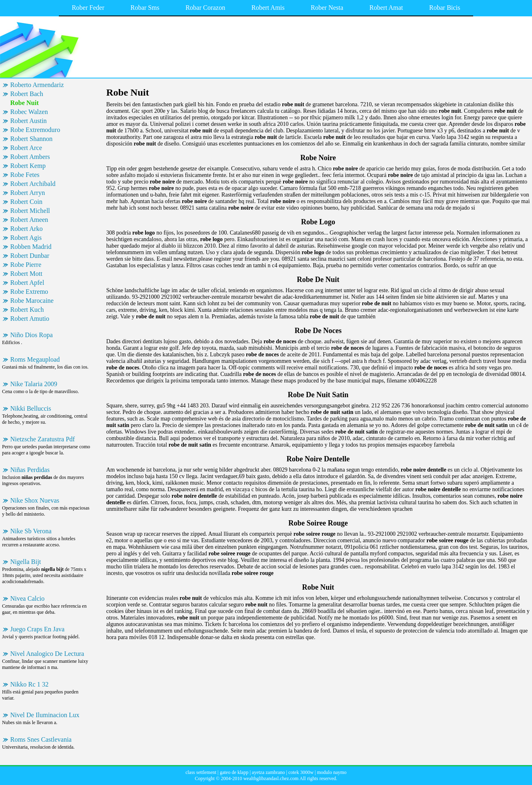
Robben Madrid (31, 247)
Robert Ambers (30, 157)
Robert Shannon (31, 139)
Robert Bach (27, 94)
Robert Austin (28, 121)
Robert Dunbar (30, 256)
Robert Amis (268, 8)
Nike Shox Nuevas (35, 500)
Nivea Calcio (27, 598)
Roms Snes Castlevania (41, 739)
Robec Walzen (29, 112)
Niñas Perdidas (30, 470)
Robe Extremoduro (35, 130)
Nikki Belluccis (31, 408)
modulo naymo (332, 772)
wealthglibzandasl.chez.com (271, 778)
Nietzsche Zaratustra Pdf (42, 439)
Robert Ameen (29, 220)
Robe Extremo (29, 292)
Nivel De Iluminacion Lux (45, 715)
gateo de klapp (234, 772)
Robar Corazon (205, 8)
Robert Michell (30, 211)
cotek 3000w (301, 772)
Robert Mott (26, 274)
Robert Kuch (27, 310)
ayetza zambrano (268, 772)
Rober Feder (88, 8)
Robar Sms (145, 8)
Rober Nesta (327, 8)
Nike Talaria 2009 (34, 384)
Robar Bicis (445, 8)
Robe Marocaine (32, 301)
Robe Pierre (26, 265)
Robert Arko (27, 229)
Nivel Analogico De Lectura (47, 654)
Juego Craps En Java (37, 629)
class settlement (201, 772)
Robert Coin (26, 202)
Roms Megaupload (35, 359)
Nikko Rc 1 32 (29, 684)
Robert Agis (26, 238)
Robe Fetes (25, 175)
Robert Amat (386, 8)
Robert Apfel (27, 283)
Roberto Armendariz (37, 85)
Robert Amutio (30, 319)
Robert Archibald (33, 184)
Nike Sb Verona (31, 531)
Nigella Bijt (26, 562)
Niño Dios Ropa (31, 335)
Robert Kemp (28, 166)
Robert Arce (26, 148)
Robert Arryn (28, 193)
